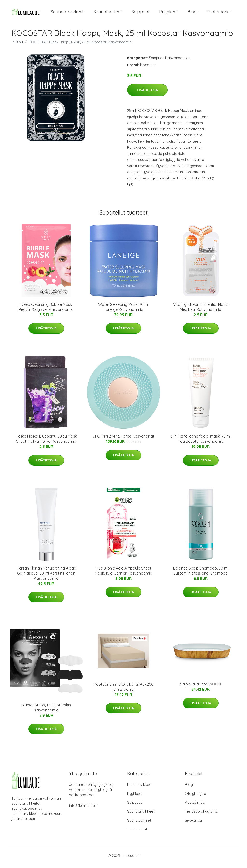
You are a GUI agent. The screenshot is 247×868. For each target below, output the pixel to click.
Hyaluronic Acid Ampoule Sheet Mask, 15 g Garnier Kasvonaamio (123, 575)
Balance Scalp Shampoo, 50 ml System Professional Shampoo (201, 575)
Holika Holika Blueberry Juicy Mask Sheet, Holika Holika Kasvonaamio (46, 443)
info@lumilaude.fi (83, 810)
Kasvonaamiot (178, 62)
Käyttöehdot (196, 806)
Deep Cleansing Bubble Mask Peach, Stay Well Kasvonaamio (46, 311)
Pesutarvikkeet (140, 789)
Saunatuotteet (108, 14)
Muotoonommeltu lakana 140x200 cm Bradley (123, 691)
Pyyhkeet (168, 14)
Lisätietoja (147, 94)
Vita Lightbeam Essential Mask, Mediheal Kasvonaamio (201, 311)
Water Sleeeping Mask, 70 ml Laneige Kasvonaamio (123, 311)
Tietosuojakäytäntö (202, 815)
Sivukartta (193, 824)
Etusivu (17, 46)
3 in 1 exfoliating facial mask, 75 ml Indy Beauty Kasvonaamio (201, 443)
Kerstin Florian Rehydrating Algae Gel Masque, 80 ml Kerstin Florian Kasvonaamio (46, 577)
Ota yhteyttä (196, 798)
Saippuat (141, 14)
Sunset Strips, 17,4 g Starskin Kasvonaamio (46, 712)
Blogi (192, 14)
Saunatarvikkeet (67, 14)
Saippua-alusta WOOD (201, 688)
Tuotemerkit (219, 14)
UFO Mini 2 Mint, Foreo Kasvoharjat (123, 440)
